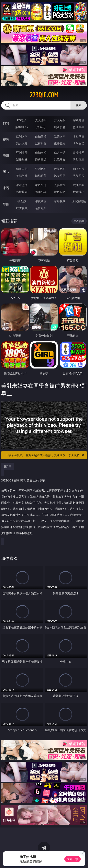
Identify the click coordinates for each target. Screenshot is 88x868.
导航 (6, 204)
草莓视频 (60, 201)
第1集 (8, 466)
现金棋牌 (60, 127)
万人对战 (60, 120)
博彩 (6, 123)
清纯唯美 (41, 176)
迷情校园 (22, 192)
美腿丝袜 (22, 176)
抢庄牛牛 (79, 127)
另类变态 (79, 159)
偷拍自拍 (41, 153)
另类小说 (41, 192)
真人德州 (41, 120)
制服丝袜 (22, 159)
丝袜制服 (41, 143)
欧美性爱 (79, 153)
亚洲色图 (41, 169)
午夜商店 (41, 201)
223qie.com (44, 95)
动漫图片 (79, 169)
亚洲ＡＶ (22, 136)
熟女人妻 (22, 143)
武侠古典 (79, 185)
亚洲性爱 (22, 153)
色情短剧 (41, 208)
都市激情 (22, 185)
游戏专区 (79, 120)
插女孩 (22, 201)
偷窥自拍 (22, 169)
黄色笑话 (60, 192)
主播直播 (60, 143)
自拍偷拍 (41, 136)
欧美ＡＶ (60, 136)
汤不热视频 (79, 201)
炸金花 (41, 127)
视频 (6, 139)
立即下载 (73, 859)
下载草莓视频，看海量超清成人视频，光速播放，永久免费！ (45, 455)
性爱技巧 (79, 192)
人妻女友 (60, 185)
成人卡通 (60, 153)
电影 (6, 155)
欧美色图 (60, 169)
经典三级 (41, 159)
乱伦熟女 (60, 159)
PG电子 (22, 120)
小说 (6, 188)
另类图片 (79, 176)
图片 (6, 172)
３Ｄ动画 (79, 136)
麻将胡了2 (22, 127)
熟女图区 (60, 176)
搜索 (79, 105)
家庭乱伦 (41, 185)
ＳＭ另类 (79, 143)
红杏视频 (22, 208)
